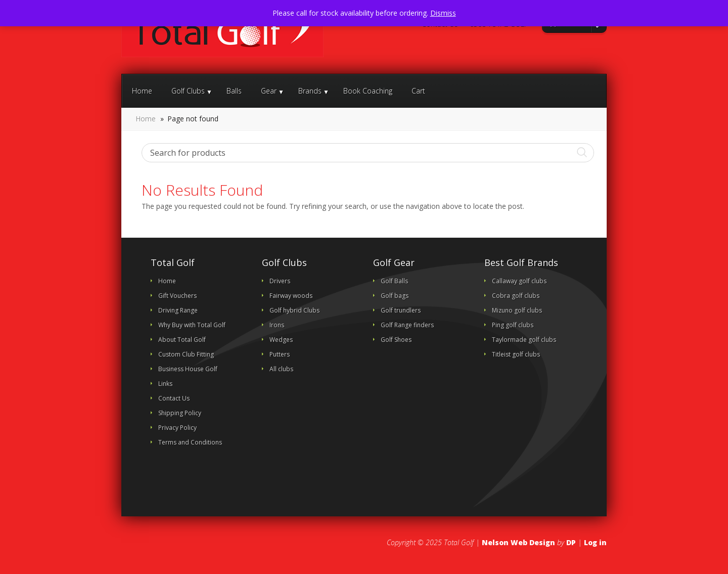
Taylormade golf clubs (524, 340)
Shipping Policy (180, 413)
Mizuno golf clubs (517, 310)
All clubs (281, 369)
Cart (418, 91)
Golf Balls (394, 281)
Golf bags (395, 296)
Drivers (280, 281)
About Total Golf (182, 340)
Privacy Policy (177, 428)
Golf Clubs (188, 91)
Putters (280, 354)
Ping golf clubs (513, 325)
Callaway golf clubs (519, 281)
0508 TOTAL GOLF (498, 24)
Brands (310, 91)
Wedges (281, 340)
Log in (595, 542)
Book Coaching (368, 91)
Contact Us (439, 24)
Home (142, 91)
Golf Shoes (396, 340)
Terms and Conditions (190, 442)
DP (571, 542)
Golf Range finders (407, 325)
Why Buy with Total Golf (192, 325)
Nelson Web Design (518, 542)
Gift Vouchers (177, 296)
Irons (277, 325)
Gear (269, 91)
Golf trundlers (401, 310)
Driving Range (178, 310)
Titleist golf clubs (516, 354)
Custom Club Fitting (186, 354)
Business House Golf (188, 369)
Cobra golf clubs (516, 296)
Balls (234, 91)
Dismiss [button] (443, 13)
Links (165, 384)
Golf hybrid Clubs (294, 310)
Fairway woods (291, 296)
